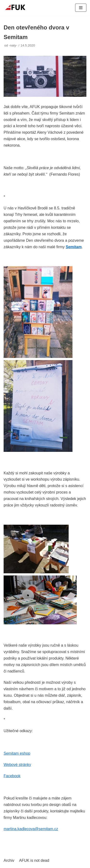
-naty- (13, 45)
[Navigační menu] (81, 8)
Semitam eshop (17, 753)
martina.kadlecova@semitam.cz (31, 829)
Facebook (12, 776)
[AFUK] (18, 8)
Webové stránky (17, 765)
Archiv (9, 860)
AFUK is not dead (34, 860)
